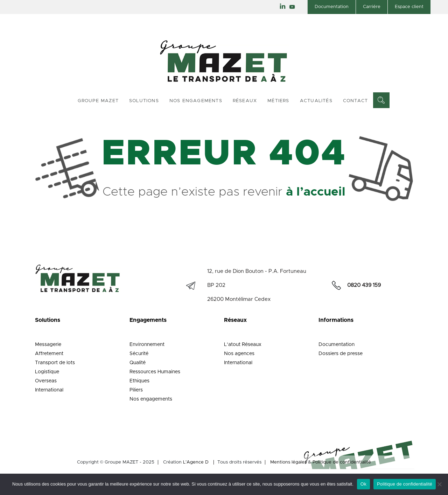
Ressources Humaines (155, 372)
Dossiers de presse (341, 354)
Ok (363, 484)
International (49, 390)
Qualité (138, 363)
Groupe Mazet (98, 101)
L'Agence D (196, 462)
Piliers (136, 390)
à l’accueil (316, 192)
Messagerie (48, 345)
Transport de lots (55, 363)
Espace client (409, 7)
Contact (355, 101)
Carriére (372, 7)
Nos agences (239, 354)
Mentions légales (288, 462)
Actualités (316, 101)
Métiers (278, 101)
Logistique (47, 372)
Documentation (332, 7)
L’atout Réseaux (243, 345)
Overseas (46, 381)
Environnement (147, 345)
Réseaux (245, 101)
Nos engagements (196, 101)
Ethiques (139, 381)
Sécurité (139, 354)
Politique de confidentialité (342, 462)
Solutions (144, 101)
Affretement (49, 354)
